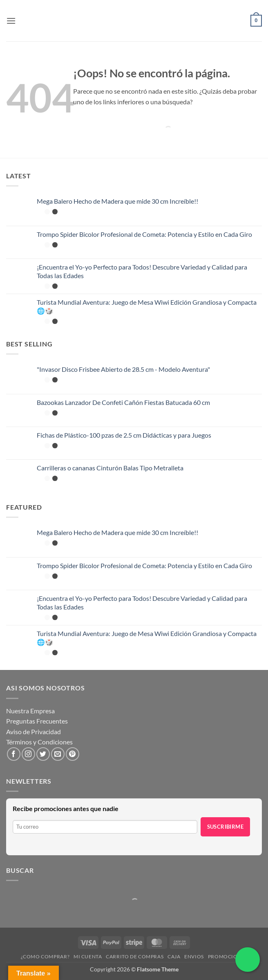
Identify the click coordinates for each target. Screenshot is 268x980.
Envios (194, 956)
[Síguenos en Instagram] (28, 754)
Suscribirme (225, 827)
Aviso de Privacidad (33, 732)
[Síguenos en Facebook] (14, 754)
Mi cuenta (88, 956)
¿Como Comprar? (45, 956)
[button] (11, 21)
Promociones (228, 956)
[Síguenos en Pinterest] (73, 754)
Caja (174, 956)
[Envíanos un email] (58, 754)
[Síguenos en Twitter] (43, 754)
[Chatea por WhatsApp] (248, 960)
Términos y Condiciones (39, 742)
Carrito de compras (135, 956)
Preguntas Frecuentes (37, 721)
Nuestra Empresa (30, 711)
